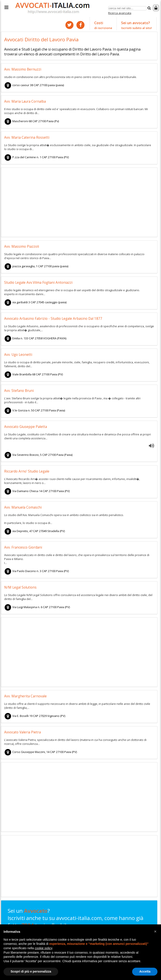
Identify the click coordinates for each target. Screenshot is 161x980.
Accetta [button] (145, 971)
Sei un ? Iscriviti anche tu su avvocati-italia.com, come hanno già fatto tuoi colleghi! (76, 922)
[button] (155, 931)
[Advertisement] (79, 203)
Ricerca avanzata (120, 13)
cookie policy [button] (43, 948)
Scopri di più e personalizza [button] (31, 971)
